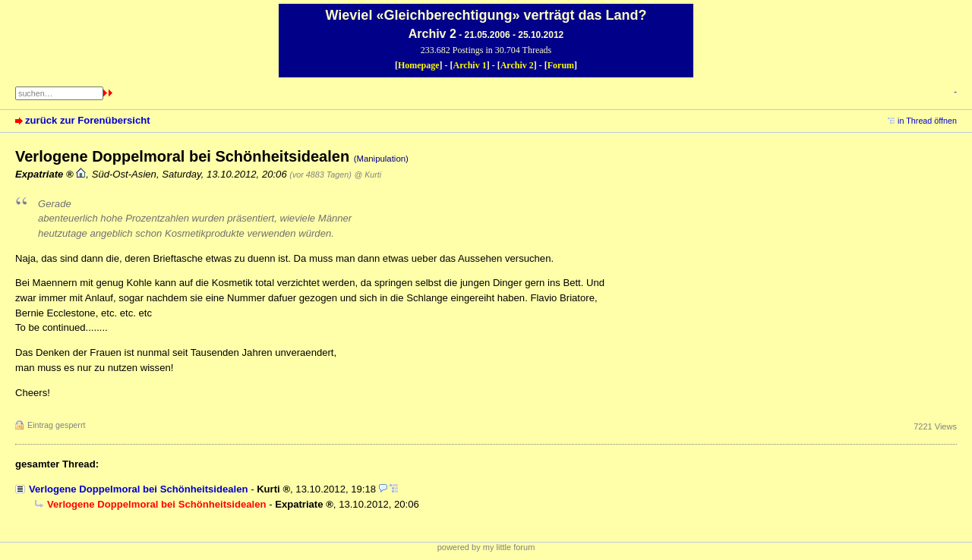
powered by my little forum (486, 547)
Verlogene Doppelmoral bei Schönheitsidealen (138, 489)
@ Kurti (368, 175)
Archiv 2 (517, 65)
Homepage (419, 65)
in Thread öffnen (927, 121)
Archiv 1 (470, 65)
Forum (561, 65)
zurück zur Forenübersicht (88, 120)
